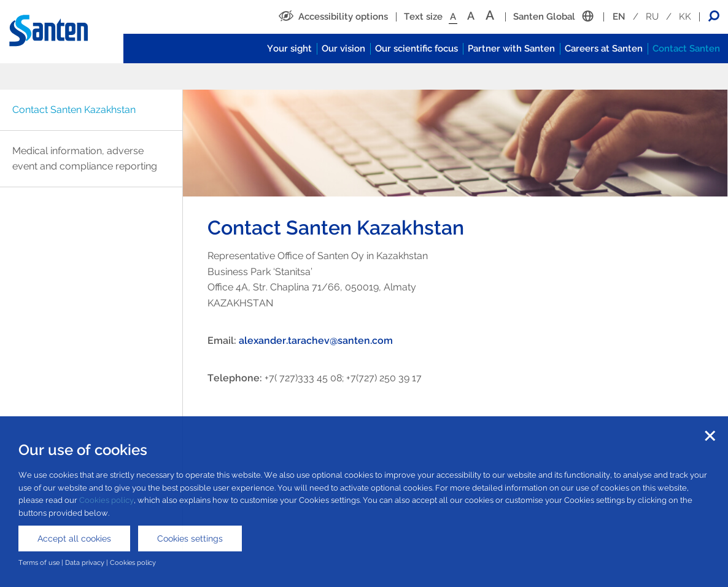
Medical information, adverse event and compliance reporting (85, 159)
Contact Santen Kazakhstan (74, 110)
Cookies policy (106, 500)
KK (685, 17)
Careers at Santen (604, 49)
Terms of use (39, 562)
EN (619, 17)
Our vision (343, 49)
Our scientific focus (416, 49)
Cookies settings (190, 538)
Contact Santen (686, 49)
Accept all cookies (74, 538)
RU (652, 17)
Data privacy (85, 562)
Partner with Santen (511, 49)
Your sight (289, 49)
